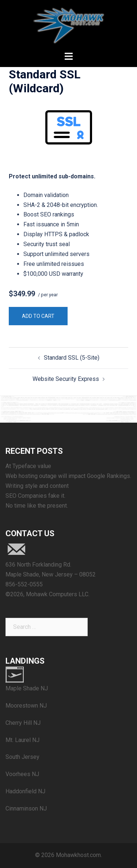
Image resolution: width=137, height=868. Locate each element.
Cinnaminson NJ (26, 808)
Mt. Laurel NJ (22, 740)
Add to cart (38, 316)
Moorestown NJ (26, 706)
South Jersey (22, 757)
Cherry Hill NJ (23, 723)
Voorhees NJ (22, 774)
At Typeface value (28, 466)
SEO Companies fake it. (35, 496)
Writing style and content (37, 486)
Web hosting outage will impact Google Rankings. (68, 476)
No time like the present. (37, 506)
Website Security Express (66, 379)
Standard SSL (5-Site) (72, 358)
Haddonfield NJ (25, 791)
